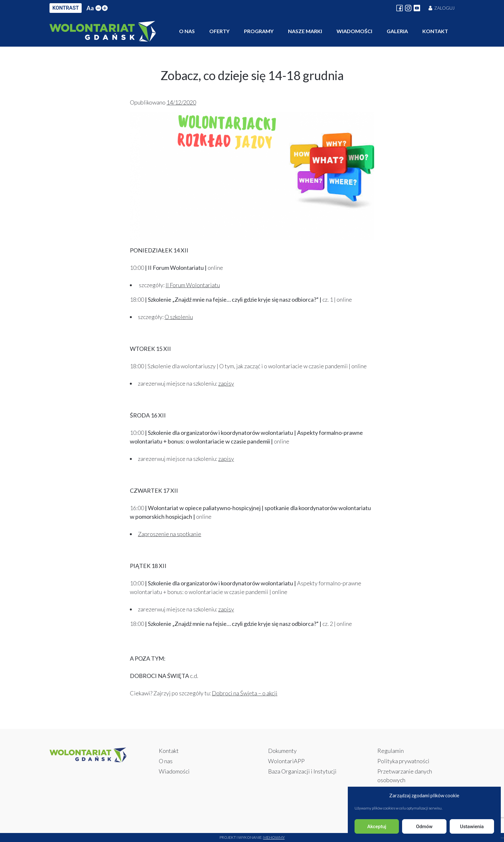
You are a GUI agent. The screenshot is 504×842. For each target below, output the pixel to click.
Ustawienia (472, 827)
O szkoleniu (179, 317)
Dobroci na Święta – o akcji (245, 693)
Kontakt (435, 31)
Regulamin (391, 751)
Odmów (424, 827)
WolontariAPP (286, 761)
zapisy (226, 383)
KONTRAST (66, 8)
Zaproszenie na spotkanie (170, 534)
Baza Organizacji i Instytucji (302, 771)
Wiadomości (354, 31)
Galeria (397, 31)
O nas (187, 31)
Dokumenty (282, 751)
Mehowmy (274, 837)
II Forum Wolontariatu (193, 285)
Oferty (219, 31)
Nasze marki (305, 31)
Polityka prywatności (403, 761)
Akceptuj (377, 827)
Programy (259, 31)
